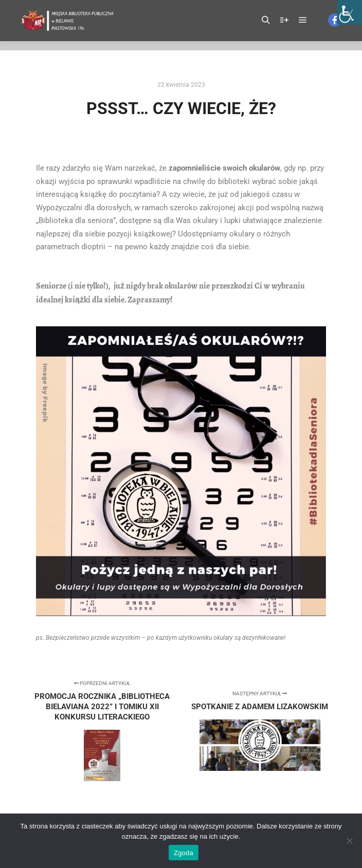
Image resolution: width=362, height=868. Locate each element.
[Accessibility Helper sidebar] (350, 12)
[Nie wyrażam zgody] (349, 841)
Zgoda (184, 853)
